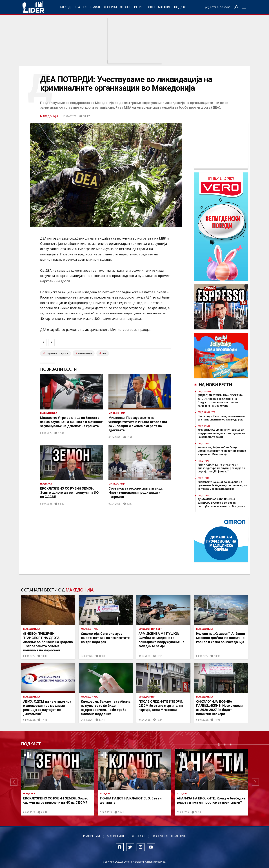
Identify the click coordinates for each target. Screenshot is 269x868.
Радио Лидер (33, 7)
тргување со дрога (57, 353)
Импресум (92, 836)
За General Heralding (169, 836)
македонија (85, 353)
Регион (140, 7)
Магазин (165, 7)
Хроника (110, 7)
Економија (92, 7)
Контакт (138, 836)
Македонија (70, 7)
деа (104, 353)
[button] (14, 782)
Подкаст (181, 7)
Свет (152, 7)
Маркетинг (116, 836)
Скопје (126, 7)
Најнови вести (215, 384)
